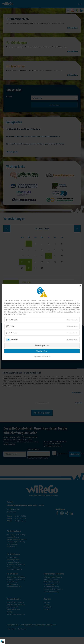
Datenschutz (46, 356)
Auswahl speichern (42, 345)
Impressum (38, 356)
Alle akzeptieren (42, 351)
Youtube (14, 333)
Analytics (14, 320)
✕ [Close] (80, 286)
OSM (12, 326)
